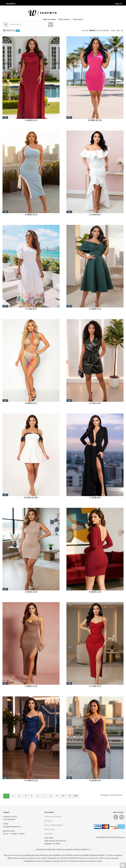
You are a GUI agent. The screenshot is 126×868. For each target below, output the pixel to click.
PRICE (107, 30)
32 (122, 30)
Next (76, 796)
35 (70, 796)
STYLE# (100, 30)
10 (63, 796)
